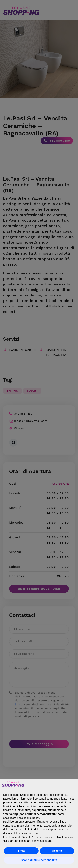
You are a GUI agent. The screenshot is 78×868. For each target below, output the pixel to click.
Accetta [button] (57, 851)
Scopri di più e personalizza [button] (39, 860)
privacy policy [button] (11, 802)
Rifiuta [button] (21, 851)
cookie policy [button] (31, 818)
